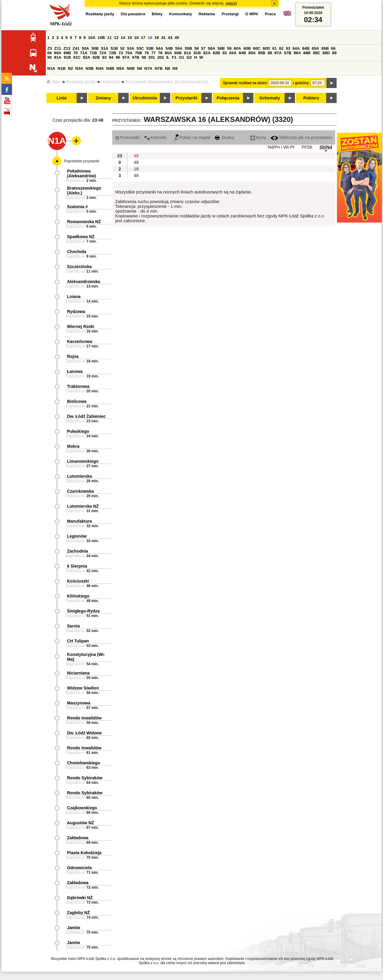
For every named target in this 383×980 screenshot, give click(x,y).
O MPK (252, 14)
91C (77, 57)
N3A (79, 68)
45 (177, 38)
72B (113, 53)
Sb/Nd (326, 147)
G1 (182, 57)
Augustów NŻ (80, 823)
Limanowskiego (83, 461)
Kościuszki (78, 581)
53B (150, 48)
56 (197, 48)
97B (136, 57)
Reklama (207, 14)
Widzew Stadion (83, 688)
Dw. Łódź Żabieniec (86, 416)
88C (317, 53)
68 (50, 53)
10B (101, 38)
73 (121, 53)
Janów (74, 928)
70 (76, 53)
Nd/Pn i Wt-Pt (281, 147)
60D (266, 48)
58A (212, 48)
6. (168, 57)
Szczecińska (79, 267)
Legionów (77, 536)
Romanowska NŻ (84, 222)
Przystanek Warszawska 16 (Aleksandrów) (167, 82)
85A (252, 53)
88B (307, 53)
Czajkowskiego (82, 808)
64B (306, 48)
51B (114, 48)
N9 (175, 68)
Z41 (76, 48)
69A (58, 53)
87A (278, 53)
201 (152, 57)
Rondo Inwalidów (84, 718)
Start (53, 82)
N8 (167, 68)
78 (160, 53)
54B (169, 48)
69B (67, 53)
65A (315, 48)
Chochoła (77, 252)
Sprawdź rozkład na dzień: (245, 83)
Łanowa (75, 371)
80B (178, 53)
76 (147, 53)
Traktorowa (78, 386)
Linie (62, 98)
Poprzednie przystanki (82, 161)
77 (153, 53)
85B (262, 53)
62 (281, 48)
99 (144, 57)
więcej (231, 3)
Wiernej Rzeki (81, 326)
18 (150, 38)
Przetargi (230, 14)
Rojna (73, 356)
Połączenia (228, 98)
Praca (270, 14)
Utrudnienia (145, 98)
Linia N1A (110, 82)
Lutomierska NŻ (83, 506)
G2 (189, 57)
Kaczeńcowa (80, 341)
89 (334, 53)
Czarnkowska (80, 491)
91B (67, 57)
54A (159, 48)
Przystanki (186, 98)
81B (197, 53)
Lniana (74, 297)
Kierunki (155, 137)
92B (96, 57)
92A (86, 57)
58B (221, 48)
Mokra (73, 446)
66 (333, 48)
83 (225, 53)
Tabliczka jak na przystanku (301, 137)
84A (233, 53)
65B (325, 48)
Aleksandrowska (84, 282)
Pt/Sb (307, 147)
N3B (90, 68)
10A (92, 38)
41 (164, 38)
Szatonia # (77, 207)
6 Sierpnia (77, 566)
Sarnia (73, 626)
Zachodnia (77, 551)
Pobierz (311, 98)
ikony (258, 137)
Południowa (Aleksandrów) (81, 173)
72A (103, 53)
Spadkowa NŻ (81, 237)
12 (116, 38)
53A (130, 48)
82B (216, 53)
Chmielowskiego (83, 763)
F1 (174, 57)
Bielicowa (77, 401)
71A (83, 53)
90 (50, 57)
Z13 (67, 48)
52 (123, 48)
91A (58, 57)
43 (170, 38)
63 (288, 48)
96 (118, 57)
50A (85, 48)
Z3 (50, 48)
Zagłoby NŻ (78, 913)
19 (157, 38)
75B (139, 53)
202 (161, 57)
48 (136, 156)
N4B (110, 68)
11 (109, 38)
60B (247, 48)
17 (143, 38)
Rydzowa (76, 311)
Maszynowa (79, 703)
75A (129, 53)
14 (123, 38)
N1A (51, 68)
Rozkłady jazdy (81, 82)
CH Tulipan (78, 641)
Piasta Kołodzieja (84, 853)
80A (168, 53)
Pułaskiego (78, 431)
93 (104, 57)
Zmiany (103, 98)
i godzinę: (301, 83)
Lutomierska (79, 476)
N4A (100, 68)
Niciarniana (78, 673)
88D (326, 53)
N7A (149, 68)
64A (296, 48)
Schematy (269, 98)
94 (111, 57)
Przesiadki (128, 137)
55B (188, 48)
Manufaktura (79, 521)
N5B (131, 68)
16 (137, 38)
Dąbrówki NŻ (80, 898)
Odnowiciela (79, 868)
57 (203, 48)
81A (188, 53)
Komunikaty (180, 14)
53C (140, 48)
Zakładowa (78, 838)
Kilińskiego (78, 596)
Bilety (157, 14)
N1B (61, 68)
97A (126, 57)
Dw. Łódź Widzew (84, 733)
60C (257, 48)
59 (229, 48)
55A (179, 48)
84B (242, 53)
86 (270, 53)
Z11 (58, 48)
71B (93, 53)
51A (105, 48)
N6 (140, 68)
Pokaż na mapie (192, 137)
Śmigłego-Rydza (83, 611)
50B (95, 48)
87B (288, 53)
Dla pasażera (133, 14)
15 (130, 38)
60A (237, 48)
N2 (70, 68)
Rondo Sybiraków (85, 778)
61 (275, 48)
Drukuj (224, 137)
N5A (120, 68)
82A (207, 53)
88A (297, 53)
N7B (159, 68)
